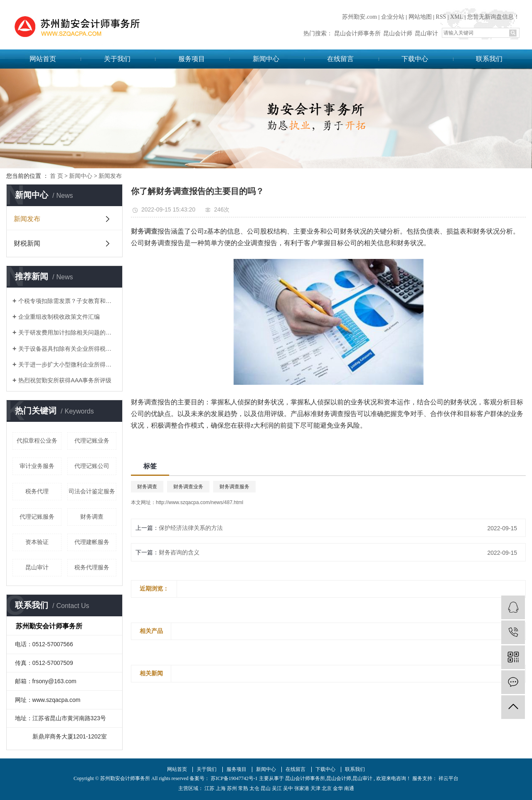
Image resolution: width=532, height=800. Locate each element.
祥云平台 (448, 778)
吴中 (288, 788)
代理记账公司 (92, 466)
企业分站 (393, 17)
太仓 (254, 788)
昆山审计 (426, 33)
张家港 (302, 788)
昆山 (266, 788)
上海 (221, 788)
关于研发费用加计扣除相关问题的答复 (67, 332)
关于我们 (117, 59)
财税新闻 (27, 243)
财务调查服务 (234, 487)
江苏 (209, 788)
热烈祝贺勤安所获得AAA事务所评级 (65, 380)
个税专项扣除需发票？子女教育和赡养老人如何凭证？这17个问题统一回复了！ (67, 301)
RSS (441, 17)
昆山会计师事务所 (357, 33)
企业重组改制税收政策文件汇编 (59, 317)
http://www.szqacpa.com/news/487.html (199, 502)
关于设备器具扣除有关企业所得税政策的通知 (67, 349)
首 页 (57, 176)
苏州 (232, 788)
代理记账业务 (92, 441)
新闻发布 (110, 176)
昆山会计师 (398, 33)
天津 (315, 788)
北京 (327, 788)
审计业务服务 (37, 466)
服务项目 (192, 59)
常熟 (243, 788)
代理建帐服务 (92, 542)
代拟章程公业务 (37, 441)
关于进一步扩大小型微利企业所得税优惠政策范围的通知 (67, 364)
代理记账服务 (37, 517)
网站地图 (420, 17)
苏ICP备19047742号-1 (234, 778)
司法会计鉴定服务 (92, 491)
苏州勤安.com (360, 17)
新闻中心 (266, 59)
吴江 (277, 788)
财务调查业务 (188, 487)
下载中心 (415, 59)
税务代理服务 (92, 567)
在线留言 (340, 59)
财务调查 (92, 517)
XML (457, 17)
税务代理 (37, 491)
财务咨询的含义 (179, 552)
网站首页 (43, 59)
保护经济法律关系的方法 (191, 528)
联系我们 (489, 59)
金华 (338, 788)
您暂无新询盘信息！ (493, 17)
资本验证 (37, 542)
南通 (349, 788)
